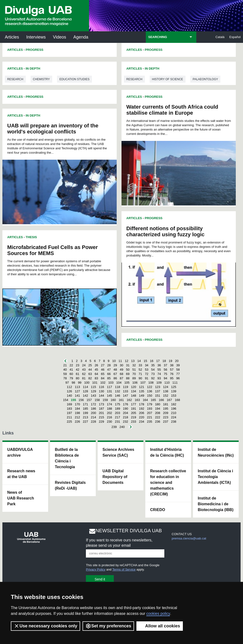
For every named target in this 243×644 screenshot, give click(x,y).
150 (150, 396)
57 (172, 370)
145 (109, 396)
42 (77, 370)
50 (128, 370)
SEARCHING (158, 37)
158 (97, 400)
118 (117, 387)
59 (65, 374)
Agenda (81, 37)
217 (117, 417)
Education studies (74, 79)
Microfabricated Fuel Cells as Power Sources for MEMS (52, 250)
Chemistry (41, 79)
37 (165, 365)
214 (94, 417)
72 (147, 374)
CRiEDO (158, 510)
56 (165, 370)
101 (95, 383)
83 (96, 378)
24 (84, 365)
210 (174, 413)
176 (126, 404)
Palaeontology (205, 79)
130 (102, 391)
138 (166, 391)
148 (134, 396)
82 (90, 378)
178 (141, 404)
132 (117, 391)
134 (134, 391)
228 (94, 422)
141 (77, 396)
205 (134, 413)
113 (77, 387)
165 (153, 400)
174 (109, 404)
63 (90, 374)
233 (134, 422)
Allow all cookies (160, 626)
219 (134, 417)
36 (159, 365)
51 (134, 370)
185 (85, 409)
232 (126, 422)
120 (134, 387)
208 (158, 413)
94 (165, 378)
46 (102, 370)
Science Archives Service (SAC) (118, 452)
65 (102, 374)
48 (115, 370)
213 (85, 417)
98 (73, 383)
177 (134, 404)
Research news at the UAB (21, 474)
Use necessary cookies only (45, 626)
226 (77, 422)
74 (159, 374)
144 (102, 396)
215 (102, 417)
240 (122, 427)
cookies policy (158, 614)
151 (158, 396)
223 (166, 417)
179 (150, 404)
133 (126, 391)
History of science (168, 79)
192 (141, 409)
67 (115, 374)
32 (134, 365)
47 (109, 370)
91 (147, 378)
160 (113, 400)
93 (159, 378)
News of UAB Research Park (21, 498)
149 (141, 396)
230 (109, 422)
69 (128, 374)
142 (85, 396)
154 (66, 400)
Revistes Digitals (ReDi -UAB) (70, 485)
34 (147, 365)
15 (145, 361)
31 (128, 365)
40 (65, 370)
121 (141, 387)
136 (150, 391)
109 (159, 383)
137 (158, 391)
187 (102, 409)
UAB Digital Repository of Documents (115, 477)
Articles (12, 37)
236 (158, 422)
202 (109, 413)
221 (150, 417)
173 (102, 404)
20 (177, 361)
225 (70, 422)
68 (121, 374)
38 (172, 365)
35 (153, 365)
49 (121, 370)
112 (70, 387)
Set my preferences (108, 626)
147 (126, 396)
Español (235, 37)
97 (67, 383)
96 (178, 378)
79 (71, 378)
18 (164, 361)
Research (15, 79)
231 (117, 422)
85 (109, 378)
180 (158, 404)
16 (152, 361)
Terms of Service (124, 569)
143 (94, 396)
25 (90, 365)
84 (102, 378)
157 (89, 400)
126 (70, 391)
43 (84, 370)
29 (115, 365)
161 (121, 400)
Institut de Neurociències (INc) (216, 452)
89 (134, 378)
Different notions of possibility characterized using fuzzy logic (165, 231)
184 (77, 409)
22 (71, 365)
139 (174, 391)
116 (102, 387)
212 (77, 417)
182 (174, 404)
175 (117, 404)
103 (111, 383)
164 (145, 400)
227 (85, 422)
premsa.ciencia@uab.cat (189, 538)
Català (220, 37)
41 (71, 370)
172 (94, 404)
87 (121, 378)
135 (141, 391)
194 (158, 409)
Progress (35, 50)
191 (134, 409)
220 (141, 417)
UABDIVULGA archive (20, 452)
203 (117, 413)
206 (141, 413)
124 (166, 387)
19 (170, 361)
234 (141, 422)
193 (150, 409)
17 (158, 361)
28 (109, 365)
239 (114, 427)
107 (143, 383)
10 (114, 361)
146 (117, 396)
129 (94, 391)
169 (70, 404)
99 (80, 383)
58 (178, 370)
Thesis (31, 237)
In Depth (33, 69)
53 (147, 370)
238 (174, 422)
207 (150, 413)
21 (65, 365)
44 (90, 370)
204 (126, 413)
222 (158, 417)
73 (153, 374)
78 (65, 378)
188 (109, 409)
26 (96, 365)
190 (126, 409)
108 (151, 383)
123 (158, 387)
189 (117, 409)
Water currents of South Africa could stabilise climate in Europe (172, 110)
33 (140, 365)
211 (70, 417)
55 (159, 370)
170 (77, 404)
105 (127, 383)
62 (84, 374)
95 (172, 378)
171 (85, 404)
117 (109, 387)
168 (177, 400)
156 (81, 400)
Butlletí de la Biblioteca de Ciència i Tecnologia (67, 458)
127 (77, 391)
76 (172, 374)
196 (174, 409)
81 (84, 378)
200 (94, 413)
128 (85, 391)
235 (150, 422)
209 (166, 413)
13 (133, 361)
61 (77, 374)
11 (120, 361)
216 (109, 417)
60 (71, 374)
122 (150, 387)
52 (140, 370)
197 (70, 413)
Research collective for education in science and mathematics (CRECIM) (168, 483)
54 (153, 370)
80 (77, 378)
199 (85, 413)
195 (166, 409)
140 (70, 396)
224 (174, 417)
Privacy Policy (96, 569)
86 (115, 378)
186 (94, 409)
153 (174, 396)
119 (126, 387)
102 (103, 383)
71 (140, 374)
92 (153, 378)
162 (129, 400)
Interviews (36, 37)
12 (127, 361)
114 (85, 387)
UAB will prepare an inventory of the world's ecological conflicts (53, 129)
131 (109, 391)
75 (165, 374)
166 (161, 400)
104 (119, 383)
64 (96, 374)
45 (96, 370)
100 (87, 383)
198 (77, 413)
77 (178, 374)
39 (178, 365)
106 (135, 383)
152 (166, 396)
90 (140, 378)
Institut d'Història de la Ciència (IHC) (167, 452)
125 (174, 387)
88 (128, 378)
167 (169, 400)
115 (94, 387)
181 (166, 404)
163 (137, 400)
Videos (60, 37)
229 (102, 422)
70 (134, 374)
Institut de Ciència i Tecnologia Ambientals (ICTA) (215, 477)
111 (175, 383)
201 (102, 413)
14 (139, 361)
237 (166, 422)
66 (109, 374)
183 (70, 409)
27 (102, 365)
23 (77, 365)
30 (121, 365)
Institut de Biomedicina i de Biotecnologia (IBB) (216, 504)
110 (167, 383)
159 (105, 400)
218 (126, 417)
